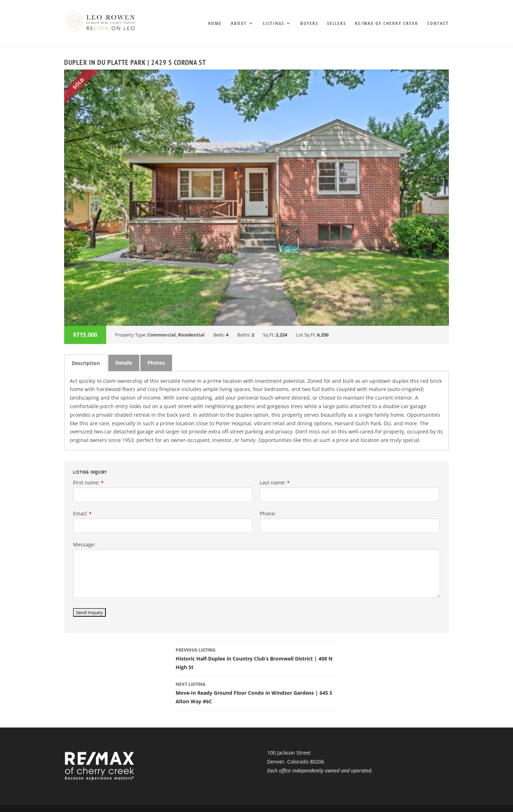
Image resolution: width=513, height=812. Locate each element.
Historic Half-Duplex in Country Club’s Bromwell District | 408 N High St (256, 658)
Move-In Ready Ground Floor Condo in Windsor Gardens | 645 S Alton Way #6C (256, 692)
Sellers (336, 24)
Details (124, 363)
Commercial (162, 335)
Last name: (275, 482)
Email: (82, 513)
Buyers (309, 24)
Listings (274, 24)
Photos (156, 363)
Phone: (268, 513)
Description (86, 363)
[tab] (86, 363)
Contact (438, 24)
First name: (88, 482)
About (239, 24)
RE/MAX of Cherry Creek (387, 24)
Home (215, 24)
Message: (84, 544)
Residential (191, 335)
